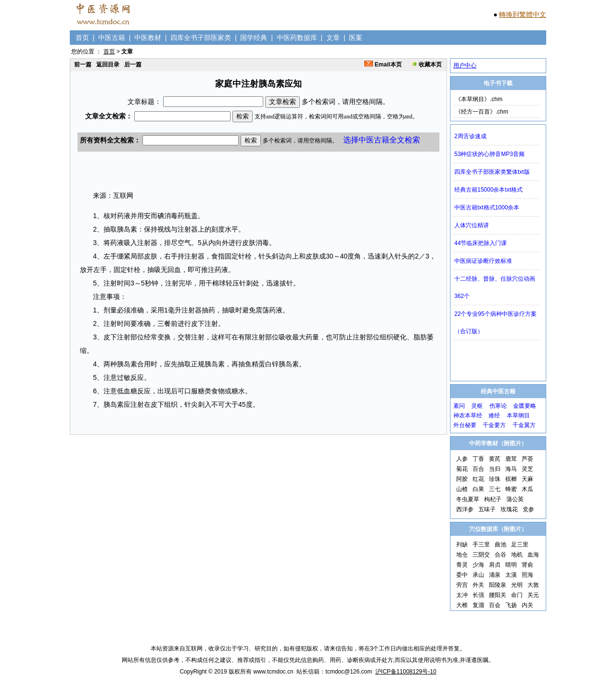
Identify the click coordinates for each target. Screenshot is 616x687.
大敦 (533, 585)
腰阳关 (498, 595)
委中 (462, 575)
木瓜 (527, 489)
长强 (478, 595)
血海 (533, 555)
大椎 (462, 605)
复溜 (478, 605)
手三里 (481, 544)
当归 (495, 469)
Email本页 (383, 65)
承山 (478, 575)
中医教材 (148, 38)
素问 (459, 406)
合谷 (500, 555)
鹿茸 (511, 459)
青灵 (462, 565)
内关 (527, 605)
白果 (478, 489)
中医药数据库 (297, 38)
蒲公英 (515, 499)
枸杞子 (493, 499)
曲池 (500, 544)
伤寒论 (498, 406)
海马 (511, 469)
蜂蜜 (511, 489)
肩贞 (495, 565)
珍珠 (495, 479)
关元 (533, 595)
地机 (517, 555)
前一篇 (83, 65)
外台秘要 (465, 425)
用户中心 (465, 65)
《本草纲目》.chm (479, 99)
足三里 (520, 544)
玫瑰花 (509, 509)
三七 (495, 489)
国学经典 (254, 38)
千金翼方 (524, 425)
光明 (517, 585)
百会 (495, 605)
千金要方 (494, 425)
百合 (478, 469)
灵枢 (477, 406)
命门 (517, 595)
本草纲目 (518, 415)
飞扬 (511, 605)
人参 (462, 459)
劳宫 (462, 585)
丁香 (478, 459)
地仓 (462, 555)
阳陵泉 (498, 585)
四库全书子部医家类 (201, 38)
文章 (333, 38)
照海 (527, 575)
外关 (478, 585)
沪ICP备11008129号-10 (406, 672)
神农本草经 (468, 415)
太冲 (462, 595)
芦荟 (527, 459)
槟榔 (511, 479)
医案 (356, 38)
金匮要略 (525, 406)
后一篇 (133, 65)
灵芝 (527, 469)
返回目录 (108, 65)
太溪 (511, 575)
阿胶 (462, 479)
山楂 (462, 489)
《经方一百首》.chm (482, 112)
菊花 (462, 469)
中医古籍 (112, 38)
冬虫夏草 (468, 499)
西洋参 (465, 509)
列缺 (462, 544)
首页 (82, 38)
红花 (478, 479)
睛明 (511, 565)
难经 (494, 415)
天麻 (527, 479)
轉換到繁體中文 (523, 14)
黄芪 (495, 459)
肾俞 (527, 565)
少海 (478, 565)
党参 (528, 509)
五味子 (487, 509)
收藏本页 (427, 65)
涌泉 (495, 575)
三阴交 (481, 555)
